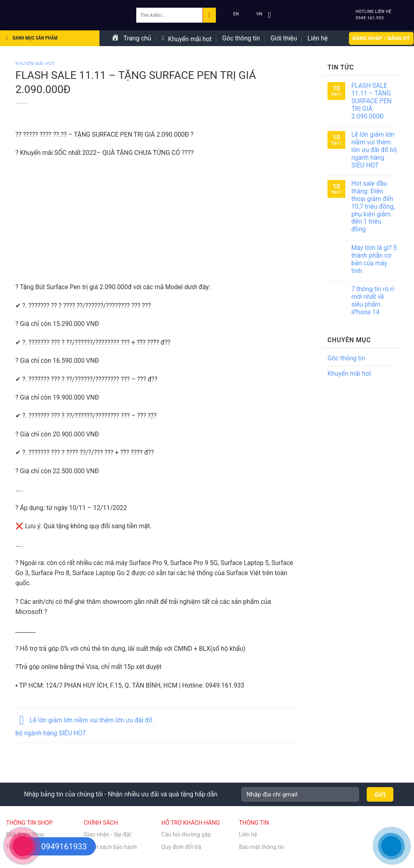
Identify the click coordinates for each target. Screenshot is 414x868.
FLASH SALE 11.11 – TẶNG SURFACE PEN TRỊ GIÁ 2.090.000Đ (372, 101)
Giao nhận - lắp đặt (107, 834)
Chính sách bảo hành (110, 847)
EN (230, 14)
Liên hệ (318, 38)
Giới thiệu (284, 38)
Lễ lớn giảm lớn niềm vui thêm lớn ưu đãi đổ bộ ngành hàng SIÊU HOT (374, 150)
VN (253, 14)
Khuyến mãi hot (187, 39)
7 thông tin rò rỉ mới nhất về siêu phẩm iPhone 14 (373, 301)
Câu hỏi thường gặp (186, 834)
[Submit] (209, 15)
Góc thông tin (241, 38)
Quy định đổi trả (181, 847)
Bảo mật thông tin (262, 847)
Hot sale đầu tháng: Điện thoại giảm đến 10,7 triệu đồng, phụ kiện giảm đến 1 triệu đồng (373, 206)
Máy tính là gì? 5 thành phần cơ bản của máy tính (374, 259)
